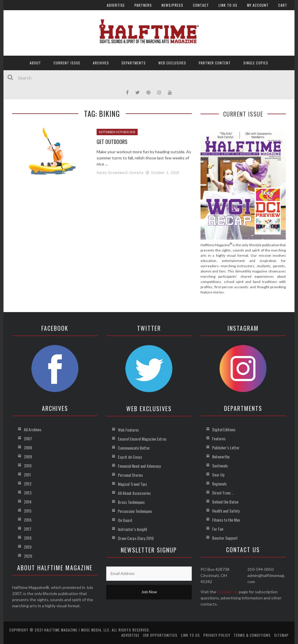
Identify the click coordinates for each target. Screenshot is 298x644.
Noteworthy (221, 456)
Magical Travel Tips (132, 484)
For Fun (218, 529)
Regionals (219, 484)
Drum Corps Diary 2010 (136, 538)
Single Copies (256, 63)
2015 (28, 511)
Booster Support (225, 538)
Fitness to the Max (226, 520)
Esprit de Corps (130, 457)
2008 (28, 447)
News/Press (172, 5)
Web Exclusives (172, 63)
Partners (143, 5)
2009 (28, 456)
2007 (28, 438)
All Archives (33, 429)
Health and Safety (226, 511)
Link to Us (228, 5)
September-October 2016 (117, 132)
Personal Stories (130, 475)
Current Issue (67, 63)
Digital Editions (224, 429)
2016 (28, 520)
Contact (201, 5)
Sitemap (281, 635)
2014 (28, 502)
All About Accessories (134, 493)
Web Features (128, 430)
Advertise (116, 5)
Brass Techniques (131, 502)
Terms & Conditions (252, 635)
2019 (28, 547)
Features (219, 438)
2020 (28, 556)
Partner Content (215, 63)
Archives (101, 63)
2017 (28, 529)
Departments (134, 63)
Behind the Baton (225, 502)
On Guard (125, 520)
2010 (28, 466)
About (35, 63)
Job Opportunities (160, 635)
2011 (27, 475)
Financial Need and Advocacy (139, 466)
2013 (28, 493)
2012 (28, 484)
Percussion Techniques (135, 511)
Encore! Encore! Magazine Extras (142, 439)
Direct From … (223, 493)
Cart (283, 5)
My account (258, 5)
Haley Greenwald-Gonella (120, 173)
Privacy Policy (217, 635)
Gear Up (218, 475)
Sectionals (220, 466)
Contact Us (228, 592)
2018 (28, 538)
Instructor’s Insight (133, 529)
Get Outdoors (112, 142)
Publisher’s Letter (226, 447)
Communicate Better (134, 448)
